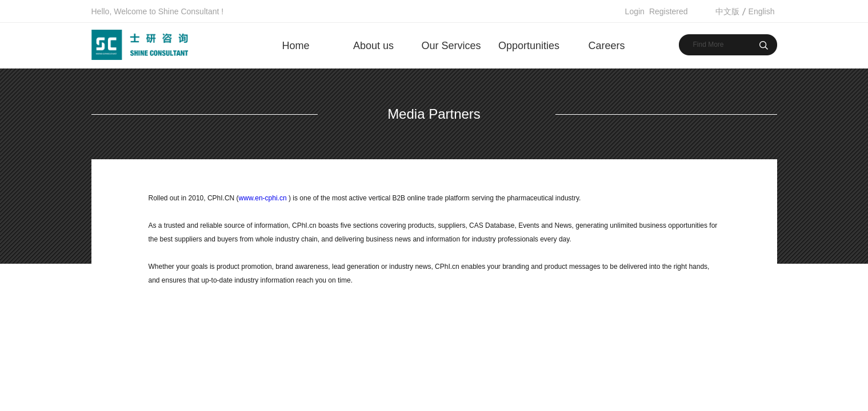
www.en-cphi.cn (263, 198)
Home (295, 46)
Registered (669, 11)
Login (635, 11)
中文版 (727, 11)
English (762, 11)
